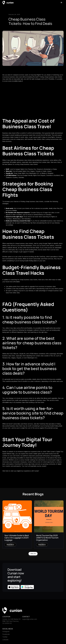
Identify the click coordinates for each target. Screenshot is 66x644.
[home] (8, 3)
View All (33, 554)
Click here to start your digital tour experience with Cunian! (21, 471)
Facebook (6, 634)
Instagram (6, 632)
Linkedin (5, 640)
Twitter (5, 637)
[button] (61, 3)
